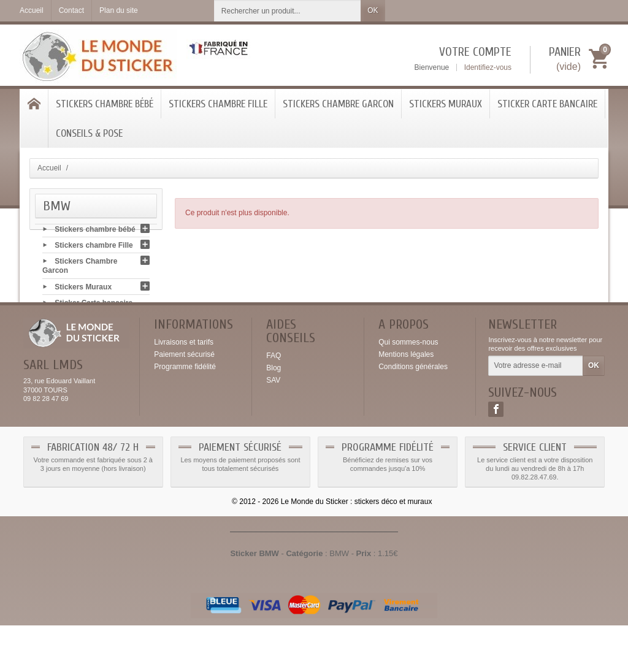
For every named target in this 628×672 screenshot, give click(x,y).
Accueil (49, 168)
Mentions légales (406, 402)
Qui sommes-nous (408, 389)
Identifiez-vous (488, 67)
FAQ (274, 403)
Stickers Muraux (446, 104)
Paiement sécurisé (184, 402)
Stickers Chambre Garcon (338, 104)
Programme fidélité (185, 414)
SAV (273, 427)
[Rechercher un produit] (288, 11)
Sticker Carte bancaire (547, 104)
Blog (274, 415)
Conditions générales (413, 414)
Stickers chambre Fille (218, 104)
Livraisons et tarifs (184, 389)
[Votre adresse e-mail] (536, 413)
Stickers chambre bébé (105, 104)
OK (373, 10)
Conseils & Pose (89, 133)
